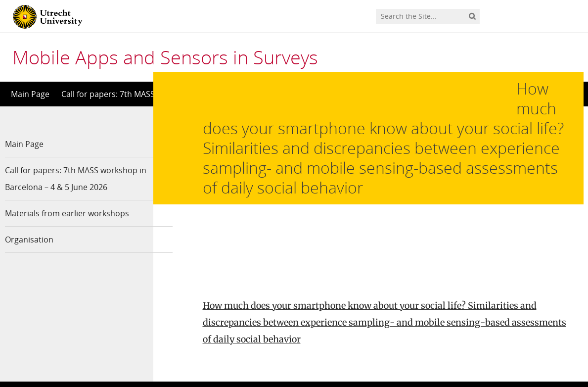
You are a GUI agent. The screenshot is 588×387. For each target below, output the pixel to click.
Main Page (30, 94)
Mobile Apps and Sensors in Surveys (165, 57)
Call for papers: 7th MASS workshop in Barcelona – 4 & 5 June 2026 (71, 179)
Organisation (29, 240)
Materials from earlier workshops (67, 213)
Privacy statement (539, 342)
